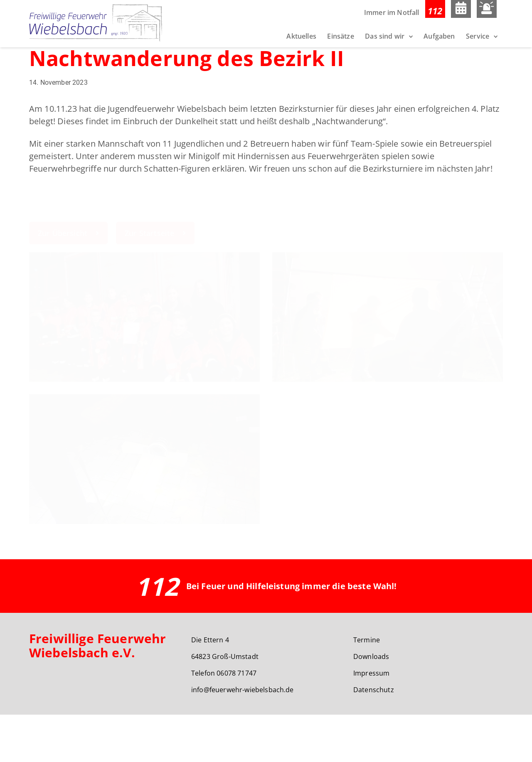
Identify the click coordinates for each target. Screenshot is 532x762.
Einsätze (340, 36)
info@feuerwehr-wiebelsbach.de (243, 737)
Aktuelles (301, 36)
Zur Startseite (155, 272)
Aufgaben (439, 36)
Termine (367, 687)
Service (478, 36)
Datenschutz (374, 737)
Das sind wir (385, 36)
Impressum (371, 720)
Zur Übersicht (68, 272)
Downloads (371, 704)
